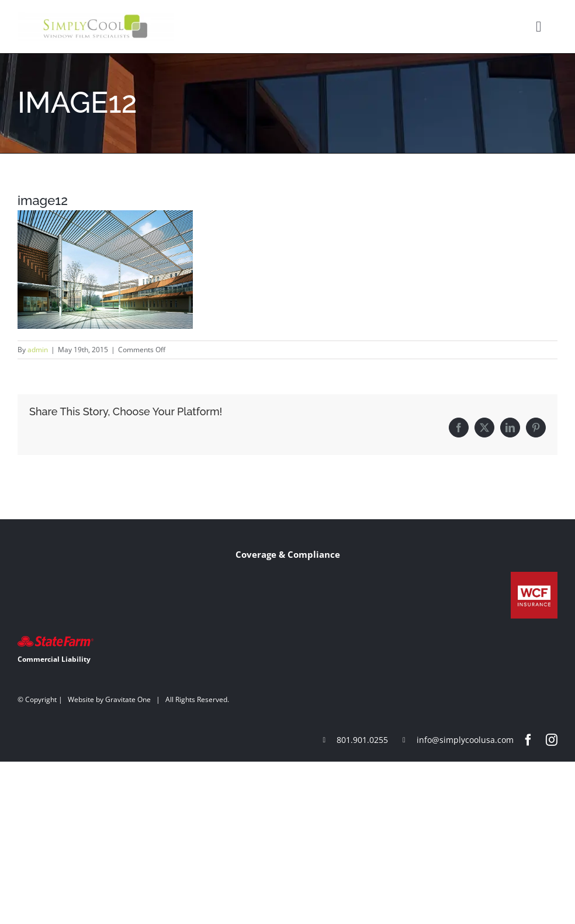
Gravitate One (128, 699)
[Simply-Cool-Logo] (96, 16)
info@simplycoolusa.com (465, 740)
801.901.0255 (362, 740)
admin (38, 350)
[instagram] (552, 740)
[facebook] (528, 740)
